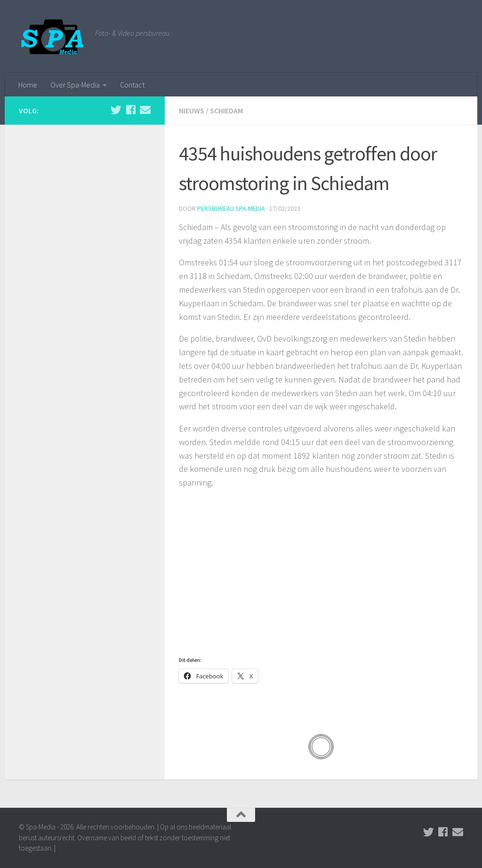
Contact (132, 85)
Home (28, 85)
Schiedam (226, 111)
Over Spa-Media (75, 85)
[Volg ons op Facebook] (131, 110)
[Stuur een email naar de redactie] (145, 110)
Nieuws (192, 111)
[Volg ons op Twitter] (116, 110)
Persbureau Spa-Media (231, 208)
